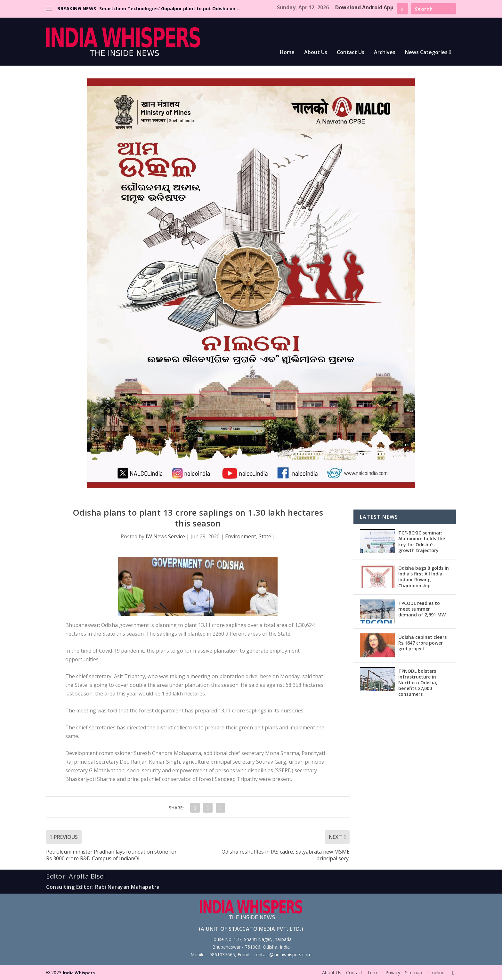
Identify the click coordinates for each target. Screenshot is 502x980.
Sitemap (413, 972)
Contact (354, 972)
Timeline (436, 972)
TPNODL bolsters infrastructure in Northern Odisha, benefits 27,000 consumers (418, 683)
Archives (385, 53)
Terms (374, 972)
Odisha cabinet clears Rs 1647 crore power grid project (422, 643)
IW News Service (165, 536)
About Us (316, 53)
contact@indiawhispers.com (283, 955)
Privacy (393, 972)
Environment (241, 536)
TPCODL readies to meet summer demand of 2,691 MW (422, 609)
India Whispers (79, 973)
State (265, 536)
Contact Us (351, 53)
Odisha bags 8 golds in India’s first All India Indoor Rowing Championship (424, 577)
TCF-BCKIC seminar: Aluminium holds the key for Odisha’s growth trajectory (422, 542)
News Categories (426, 53)
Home (287, 53)
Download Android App (364, 7)
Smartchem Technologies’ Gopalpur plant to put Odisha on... (169, 8)
